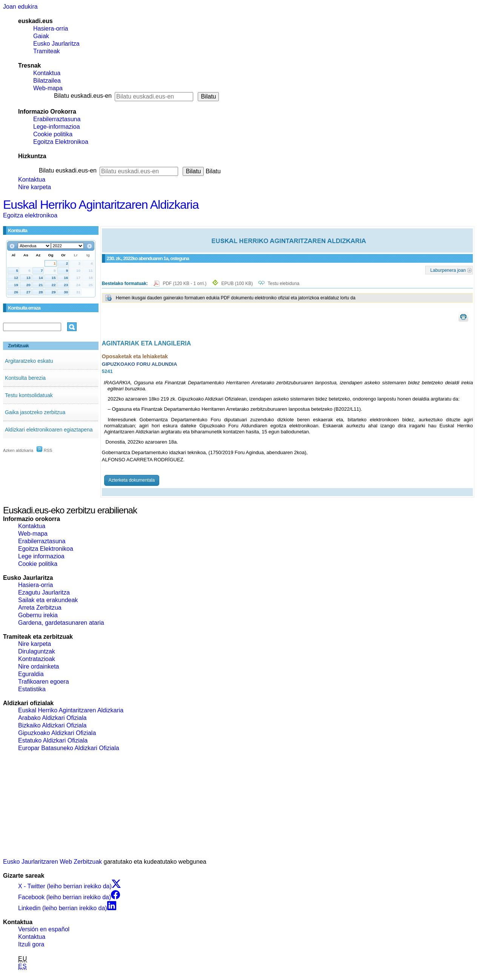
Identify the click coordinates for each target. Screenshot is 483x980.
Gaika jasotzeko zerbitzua (35, 412)
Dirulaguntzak (37, 651)
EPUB (237, 284)
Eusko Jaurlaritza (56, 44)
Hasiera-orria (51, 29)
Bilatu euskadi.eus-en (83, 96)
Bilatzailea (47, 81)
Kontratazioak (37, 659)
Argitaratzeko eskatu (29, 361)
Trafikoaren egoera (44, 682)
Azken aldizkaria (18, 450)
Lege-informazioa (57, 127)
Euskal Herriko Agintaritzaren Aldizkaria (101, 205)
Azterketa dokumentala (132, 480)
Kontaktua (47, 73)
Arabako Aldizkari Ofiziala (52, 718)
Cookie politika (53, 134)
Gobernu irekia (38, 615)
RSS (45, 450)
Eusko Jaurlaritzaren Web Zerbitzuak (52, 862)
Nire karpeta (35, 187)
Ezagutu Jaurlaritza (44, 592)
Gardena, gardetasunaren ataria (61, 623)
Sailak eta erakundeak (48, 600)
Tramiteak (47, 51)
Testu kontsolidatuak (29, 395)
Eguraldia (31, 674)
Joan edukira (20, 7)
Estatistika (32, 689)
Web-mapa (48, 88)
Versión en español (44, 929)
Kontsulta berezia (25, 378)
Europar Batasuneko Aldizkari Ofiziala (69, 748)
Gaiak (41, 36)
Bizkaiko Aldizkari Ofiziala (52, 725)
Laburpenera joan (448, 270)
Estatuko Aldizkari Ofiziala (53, 740)
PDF (185, 284)
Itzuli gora (31, 944)
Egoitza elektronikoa (30, 215)
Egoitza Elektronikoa (61, 142)
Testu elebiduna (283, 284)
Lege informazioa (41, 556)
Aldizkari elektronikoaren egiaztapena (49, 430)
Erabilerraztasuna (57, 119)
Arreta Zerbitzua (40, 608)
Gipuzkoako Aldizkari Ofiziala (57, 733)
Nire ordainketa (39, 666)
